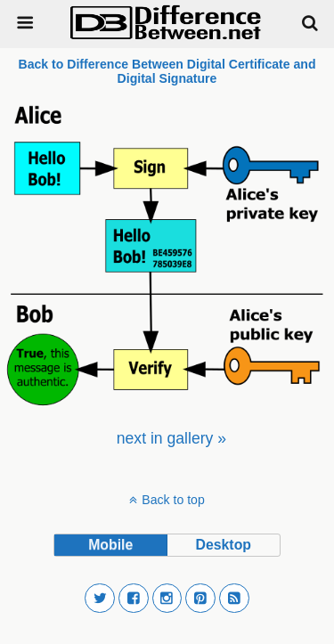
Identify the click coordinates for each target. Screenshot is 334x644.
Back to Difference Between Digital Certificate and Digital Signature (167, 71)
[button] (100, 599)
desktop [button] (224, 545)
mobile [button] (110, 545)
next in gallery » (171, 438)
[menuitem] (171, 438)
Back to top (173, 500)
